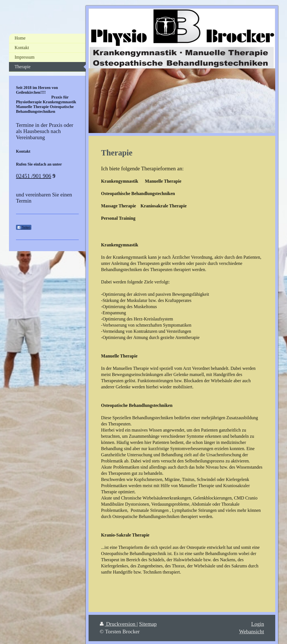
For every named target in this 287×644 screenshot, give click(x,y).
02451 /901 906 (34, 176)
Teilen (24, 228)
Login (258, 624)
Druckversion (118, 624)
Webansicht (252, 632)
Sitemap (148, 624)
